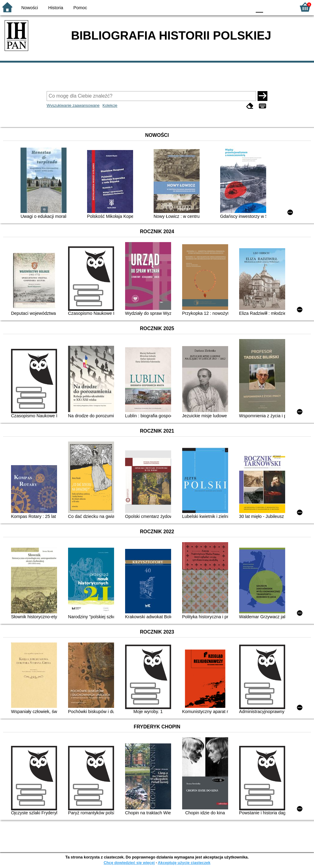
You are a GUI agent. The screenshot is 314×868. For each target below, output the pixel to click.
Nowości (30, 8)
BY (245, 7)
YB (233, 7)
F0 (259, 7)
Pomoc (80, 8)
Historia (56, 8)
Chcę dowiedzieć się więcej (129, 863)
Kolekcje (110, 105)
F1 (270, 7)
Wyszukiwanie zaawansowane (73, 105)
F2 (284, 7)
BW (220, 7)
